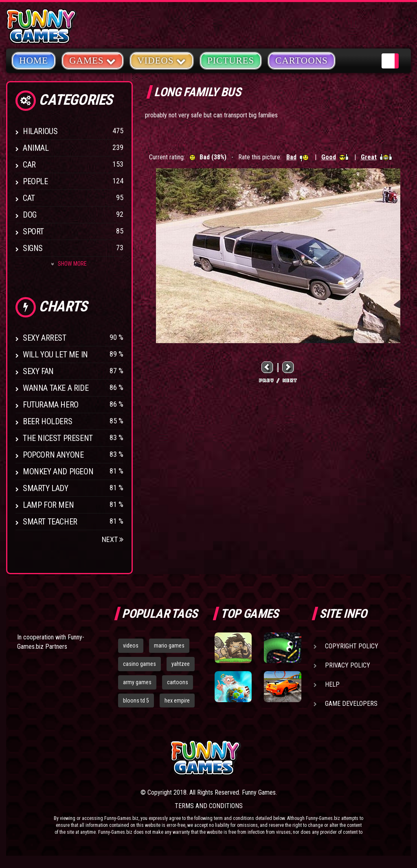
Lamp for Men (48, 505)
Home (34, 61)
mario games (169, 645)
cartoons (178, 682)
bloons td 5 (136, 701)
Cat (29, 198)
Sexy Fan (38, 371)
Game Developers (351, 704)
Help (332, 684)
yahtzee (181, 664)
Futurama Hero (51, 405)
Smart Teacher (50, 522)
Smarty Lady (46, 488)
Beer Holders (47, 421)
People (35, 181)
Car (29, 165)
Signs (33, 248)
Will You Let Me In (55, 355)
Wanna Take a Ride (56, 388)
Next (113, 539)
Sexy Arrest (45, 338)
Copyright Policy (352, 646)
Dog (30, 215)
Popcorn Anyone (53, 455)
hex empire (177, 701)
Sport (33, 231)
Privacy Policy (348, 665)
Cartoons (302, 61)
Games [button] (93, 60)
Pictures (231, 61)
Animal (36, 148)
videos (131, 645)
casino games (139, 664)
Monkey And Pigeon (58, 471)
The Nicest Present (58, 438)
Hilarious (40, 131)
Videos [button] (162, 60)
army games (137, 682)
